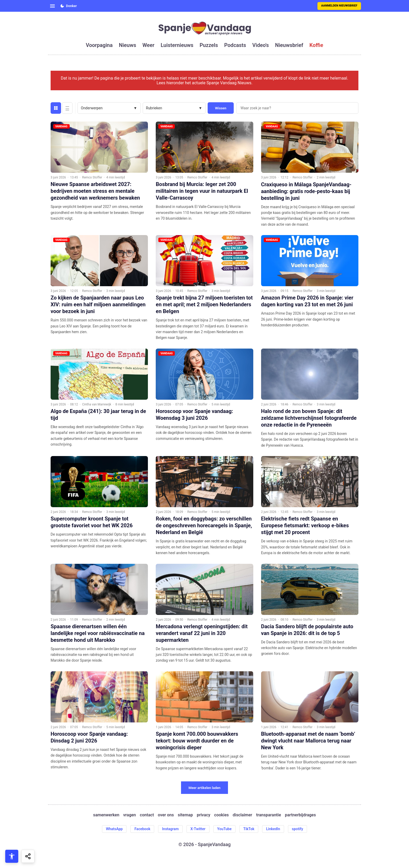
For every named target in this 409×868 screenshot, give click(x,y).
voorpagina (99, 45)
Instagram (170, 829)
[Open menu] (52, 6)
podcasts (235, 45)
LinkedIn (273, 829)
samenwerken (106, 815)
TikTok (249, 829)
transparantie (269, 815)
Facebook (142, 829)
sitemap (185, 815)
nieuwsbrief (289, 45)
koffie (316, 45)
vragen (130, 815)
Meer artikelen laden (205, 788)
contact (147, 815)
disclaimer (242, 815)
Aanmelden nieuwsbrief (339, 6)
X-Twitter (198, 829)
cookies (221, 815)
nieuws (128, 45)
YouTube (224, 829)
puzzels (209, 45)
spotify (297, 829)
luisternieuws (177, 45)
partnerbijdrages (300, 815)
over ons (166, 815)
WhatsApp (114, 829)
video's (260, 45)
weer (148, 45)
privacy (203, 815)
